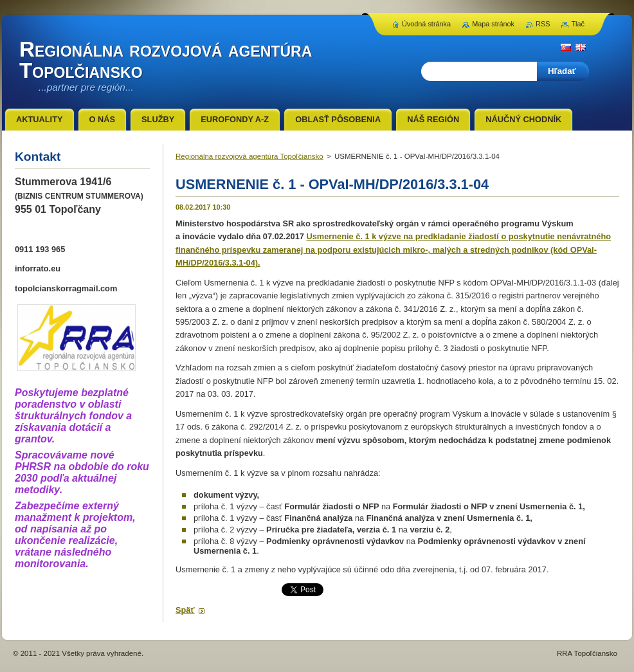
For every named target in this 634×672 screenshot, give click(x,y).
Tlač (578, 24)
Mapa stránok (493, 24)
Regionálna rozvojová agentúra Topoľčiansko (249, 156)
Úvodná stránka (426, 24)
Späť (185, 610)
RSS (543, 24)
